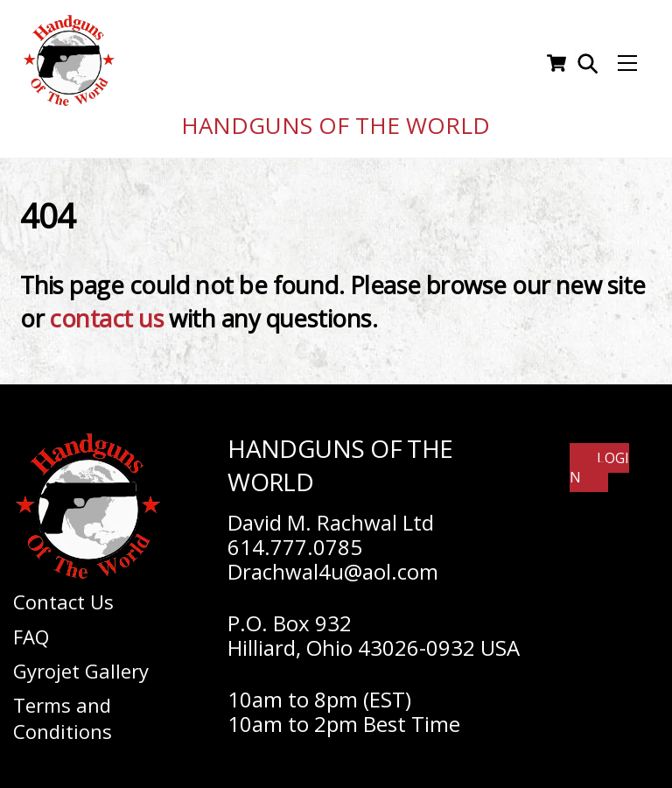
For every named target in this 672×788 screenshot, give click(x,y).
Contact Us (63, 596)
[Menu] (627, 61)
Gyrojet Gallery (81, 665)
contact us (106, 313)
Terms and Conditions (63, 712)
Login (599, 461)
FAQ (31, 630)
